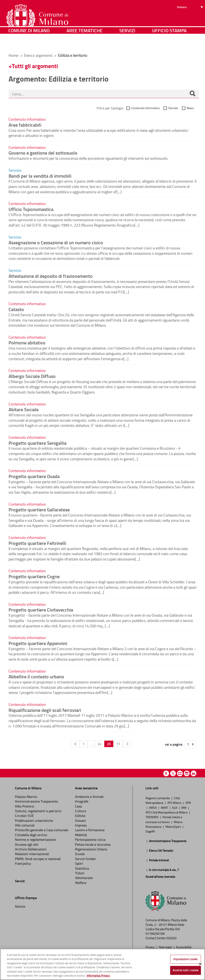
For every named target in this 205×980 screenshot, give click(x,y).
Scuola (80, 854)
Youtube (180, 773)
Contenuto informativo (145, 108)
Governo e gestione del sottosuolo (43, 153)
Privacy (150, 947)
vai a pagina (174, 744)
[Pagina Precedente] (75, 744)
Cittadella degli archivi (31, 835)
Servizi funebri (86, 859)
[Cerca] (192, 94)
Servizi (127, 44)
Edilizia (80, 816)
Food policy (23, 863)
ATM (188, 803)
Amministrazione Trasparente (36, 801)
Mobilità (81, 835)
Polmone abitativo (27, 342)
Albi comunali (25, 825)
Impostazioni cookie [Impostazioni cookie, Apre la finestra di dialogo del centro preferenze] (185, 959)
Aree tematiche (84, 44)
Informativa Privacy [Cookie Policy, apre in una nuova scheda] (98, 976)
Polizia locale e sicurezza (93, 844)
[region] (102, 964)
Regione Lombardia (158, 798)
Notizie (20, 906)
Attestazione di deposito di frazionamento (51, 276)
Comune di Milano (29, 44)
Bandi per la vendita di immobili (40, 176)
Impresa (81, 825)
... (91, 744)
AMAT (165, 807)
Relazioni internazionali (32, 854)
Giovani (80, 821)
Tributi (80, 873)
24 (99, 744)
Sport (79, 863)
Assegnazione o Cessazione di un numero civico (56, 242)
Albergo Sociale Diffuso (32, 376)
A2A (175, 807)
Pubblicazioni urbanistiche (34, 821)
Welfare (81, 883)
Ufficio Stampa (169, 44)
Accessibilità (184, 947)
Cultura (80, 811)
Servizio (173, 108)
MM (184, 807)
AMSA (153, 807)
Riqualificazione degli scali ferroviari (45, 710)
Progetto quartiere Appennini (38, 643)
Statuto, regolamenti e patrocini (38, 811)
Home (13, 55)
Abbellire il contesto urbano (36, 676)
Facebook (166, 773)
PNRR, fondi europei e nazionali (38, 859)
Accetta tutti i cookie (186, 970)
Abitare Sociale (24, 409)
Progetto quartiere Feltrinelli (37, 543)
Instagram (187, 773)
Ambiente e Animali (89, 797)
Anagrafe (82, 801)
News (190, 108)
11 (118, 744)
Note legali (166, 947)
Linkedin (194, 773)
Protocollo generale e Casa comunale (42, 830)
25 (109, 744)
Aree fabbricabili (25, 125)
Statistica (82, 868)
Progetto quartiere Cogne (34, 576)
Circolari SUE (24, 816)
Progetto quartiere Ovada (34, 476)
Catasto (16, 309)
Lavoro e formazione (90, 830)
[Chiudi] (200, 964)
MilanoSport (173, 826)
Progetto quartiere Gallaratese (39, 509)
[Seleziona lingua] (191, 19)
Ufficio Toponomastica (31, 209)
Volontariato (84, 878)
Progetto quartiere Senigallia (38, 443)
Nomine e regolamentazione (35, 840)
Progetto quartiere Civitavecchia (41, 610)
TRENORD (152, 817)
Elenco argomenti (39, 55)
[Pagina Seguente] (127, 744)
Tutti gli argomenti (35, 66)
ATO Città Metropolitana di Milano (167, 812)
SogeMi (150, 831)
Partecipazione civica (90, 840)
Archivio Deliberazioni (31, 849)
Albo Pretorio (24, 806)
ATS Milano (175, 803)
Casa (78, 806)
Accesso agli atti (27, 844)
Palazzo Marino (26, 797)
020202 (171, 938)
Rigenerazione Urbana (91, 849)
